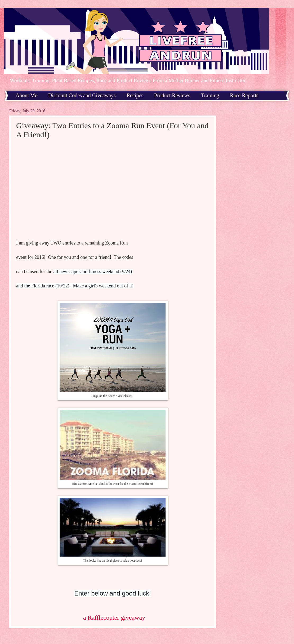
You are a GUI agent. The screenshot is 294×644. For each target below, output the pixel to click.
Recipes (135, 95)
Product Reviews (172, 95)
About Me (26, 95)
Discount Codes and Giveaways (82, 95)
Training (210, 95)
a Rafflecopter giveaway (114, 618)
